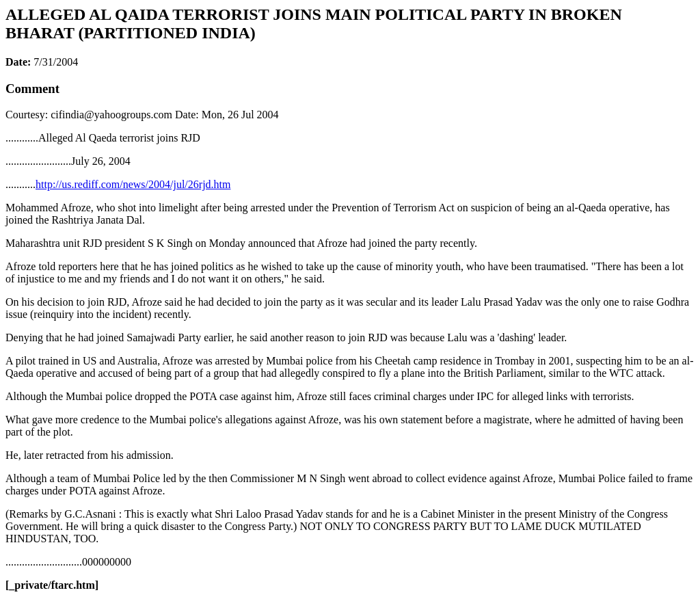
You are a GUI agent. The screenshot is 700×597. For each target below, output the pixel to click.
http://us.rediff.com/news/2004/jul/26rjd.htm (133, 184)
